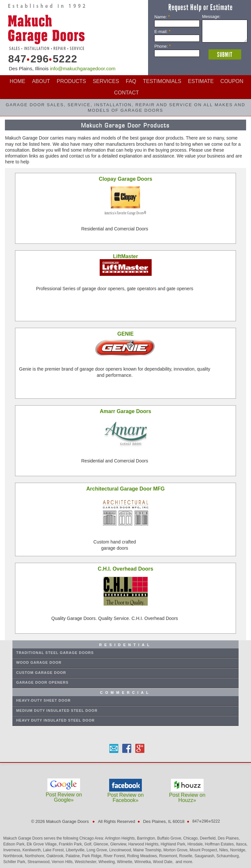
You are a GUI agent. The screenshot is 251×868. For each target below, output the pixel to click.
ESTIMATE (201, 81)
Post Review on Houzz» (187, 795)
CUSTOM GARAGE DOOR (41, 673)
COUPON (232, 81)
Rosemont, (169, 856)
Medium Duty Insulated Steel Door (57, 710)
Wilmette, (126, 862)
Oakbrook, (56, 856)
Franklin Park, (71, 844)
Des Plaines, (229, 838)
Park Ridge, (93, 856)
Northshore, (36, 856)
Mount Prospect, (204, 850)
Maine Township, (149, 850)
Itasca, (242, 844)
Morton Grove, (176, 850)
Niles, (225, 850)
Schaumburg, (228, 856)
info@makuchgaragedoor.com (83, 68)
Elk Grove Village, (43, 844)
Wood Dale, (164, 862)
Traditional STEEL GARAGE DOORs (55, 653)
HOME (17, 81)
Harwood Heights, (145, 844)
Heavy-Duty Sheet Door (43, 700)
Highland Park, (174, 844)
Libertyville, (76, 850)
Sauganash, (205, 856)
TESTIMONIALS (162, 81)
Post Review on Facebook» (125, 795)
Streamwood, (40, 862)
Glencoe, (102, 844)
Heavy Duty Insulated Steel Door (55, 720)
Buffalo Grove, (170, 838)
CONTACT (126, 93)
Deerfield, (209, 838)
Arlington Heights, (121, 838)
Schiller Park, (15, 862)
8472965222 (41, 59)
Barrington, (147, 838)
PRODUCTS (71, 81)
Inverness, (13, 850)
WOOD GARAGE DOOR (39, 662)
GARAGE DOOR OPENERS (42, 682)
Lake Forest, (54, 850)
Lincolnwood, (121, 850)
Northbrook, (14, 856)
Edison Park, (15, 844)
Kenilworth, (33, 850)
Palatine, (74, 856)
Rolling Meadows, (143, 856)
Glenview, (119, 844)
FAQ (131, 81)
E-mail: (162, 32)
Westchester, (87, 862)
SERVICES (106, 81)
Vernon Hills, (63, 862)
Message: (211, 17)
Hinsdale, (196, 844)
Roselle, (187, 856)
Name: (162, 17)
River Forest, (115, 856)
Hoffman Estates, (220, 844)
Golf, (89, 844)
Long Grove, (98, 850)
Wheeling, (108, 862)
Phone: (162, 46)
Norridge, (238, 850)
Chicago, (192, 838)
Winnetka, (144, 862)
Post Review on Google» (64, 795)
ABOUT (41, 81)
